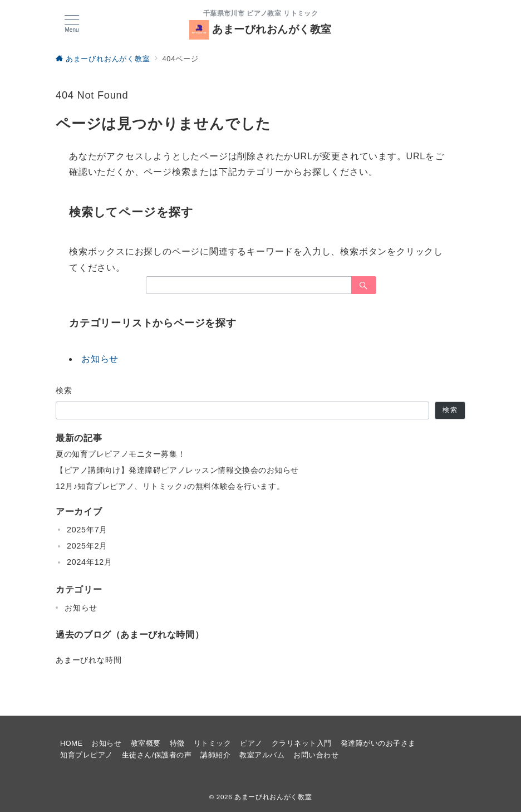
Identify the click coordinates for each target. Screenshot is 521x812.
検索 (64, 390)
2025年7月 (87, 530)
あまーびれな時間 (89, 660)
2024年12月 (90, 562)
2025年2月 (87, 546)
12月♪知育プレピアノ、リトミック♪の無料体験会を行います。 (170, 486)
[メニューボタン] (72, 24)
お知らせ (100, 359)
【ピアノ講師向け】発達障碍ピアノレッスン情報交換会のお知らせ (177, 470)
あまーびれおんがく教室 (260, 29)
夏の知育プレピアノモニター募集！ (121, 454)
